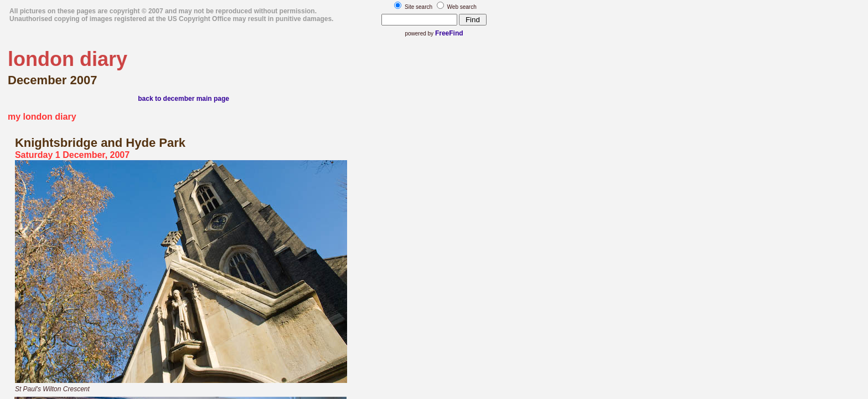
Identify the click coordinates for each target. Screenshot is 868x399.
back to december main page (184, 99)
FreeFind (449, 33)
